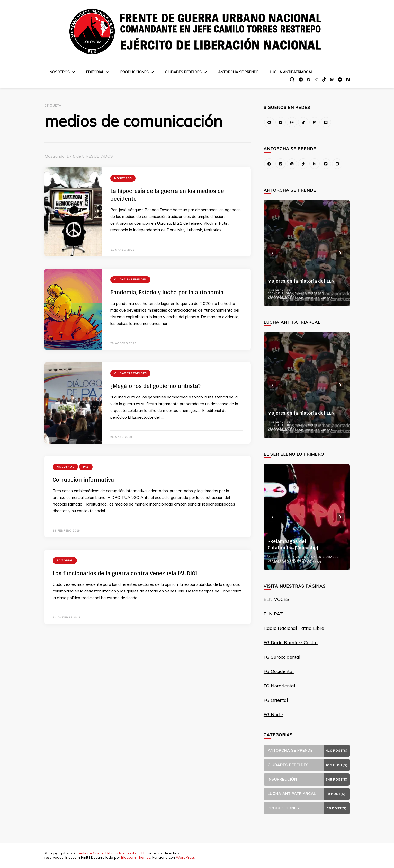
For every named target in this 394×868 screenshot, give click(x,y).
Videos (327, 298)
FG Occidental (279, 671)
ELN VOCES (276, 599)
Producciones (135, 72)
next (341, 253)
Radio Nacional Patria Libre (294, 628)
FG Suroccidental (282, 657)
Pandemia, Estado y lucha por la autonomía (167, 292)
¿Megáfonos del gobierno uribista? (155, 386)
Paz (86, 467)
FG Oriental (276, 700)
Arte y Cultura (281, 557)
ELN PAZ (273, 614)
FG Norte (273, 715)
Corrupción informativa (83, 479)
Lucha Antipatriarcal (291, 72)
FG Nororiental (279, 686)
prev (273, 253)
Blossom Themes (136, 857)
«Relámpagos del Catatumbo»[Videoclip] (293, 544)
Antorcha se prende (238, 72)
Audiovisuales (294, 293)
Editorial (95, 72)
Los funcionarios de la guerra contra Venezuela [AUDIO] (125, 573)
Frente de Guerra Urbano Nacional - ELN (110, 853)
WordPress (185, 857)
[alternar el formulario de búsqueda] (292, 79)
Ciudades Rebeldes (183, 72)
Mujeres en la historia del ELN (301, 281)
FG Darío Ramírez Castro (291, 643)
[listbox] (307, 253)
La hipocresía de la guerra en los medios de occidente (167, 195)
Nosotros (60, 72)
